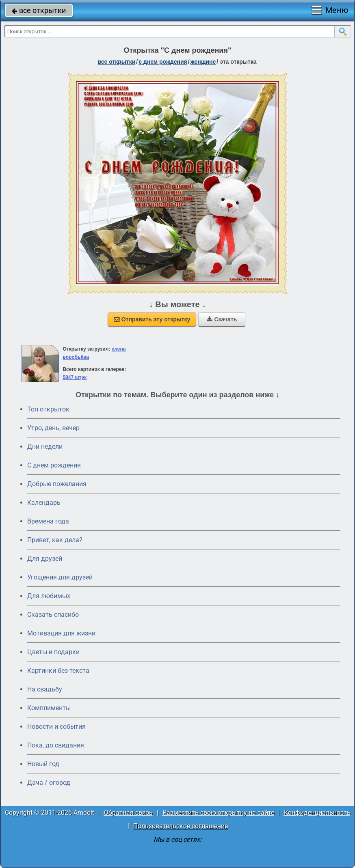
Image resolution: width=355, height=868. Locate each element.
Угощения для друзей (60, 577)
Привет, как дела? (55, 540)
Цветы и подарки (53, 652)
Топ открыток (48, 409)
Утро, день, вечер (53, 428)
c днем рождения (163, 62)
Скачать (222, 319)
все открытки (39, 10)
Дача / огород (49, 783)
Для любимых (49, 596)
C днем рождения (54, 465)
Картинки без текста (58, 671)
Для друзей (45, 559)
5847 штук (75, 377)
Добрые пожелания (57, 484)
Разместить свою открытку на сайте (218, 813)
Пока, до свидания (56, 745)
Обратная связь (128, 813)
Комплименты (49, 708)
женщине (203, 62)
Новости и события (56, 727)
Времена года (48, 521)
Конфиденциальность (317, 813)
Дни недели (45, 447)
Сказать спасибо (53, 615)
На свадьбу (45, 689)
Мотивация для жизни (61, 633)
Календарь (44, 503)
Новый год (43, 764)
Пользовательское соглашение (181, 826)
